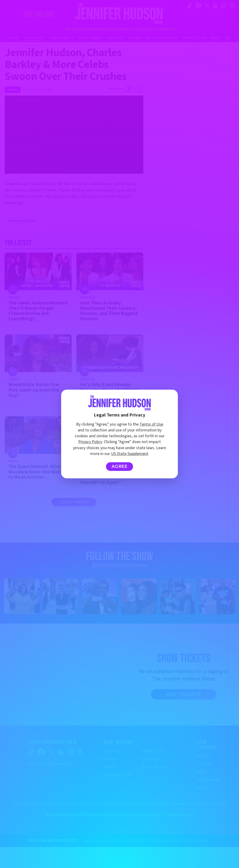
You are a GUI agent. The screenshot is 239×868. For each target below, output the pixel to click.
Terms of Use (151, 424)
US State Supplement (130, 454)
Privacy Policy (90, 442)
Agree (120, 466)
